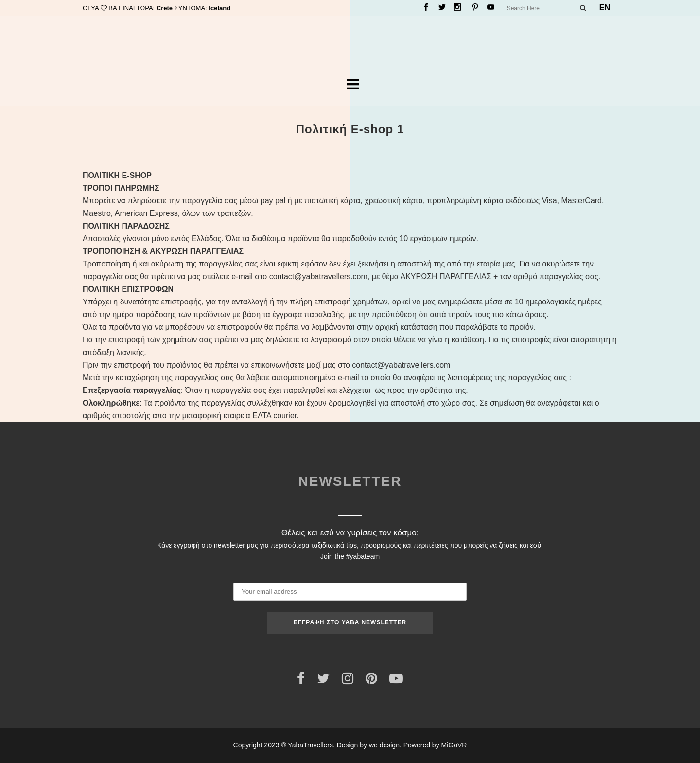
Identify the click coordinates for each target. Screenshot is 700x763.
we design (384, 745)
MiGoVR (454, 745)
